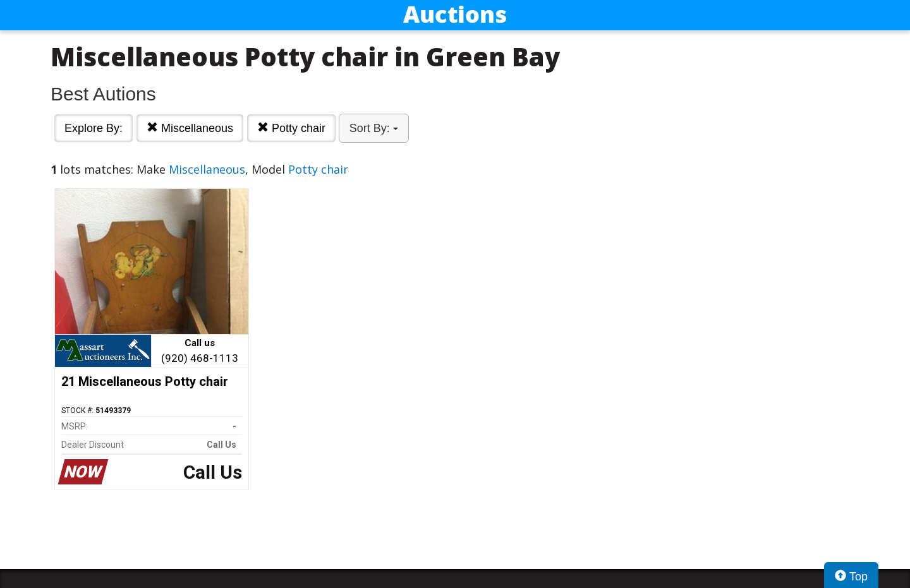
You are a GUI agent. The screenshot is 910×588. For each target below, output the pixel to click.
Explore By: (94, 128)
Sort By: (374, 128)
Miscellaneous (190, 128)
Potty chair (291, 128)
